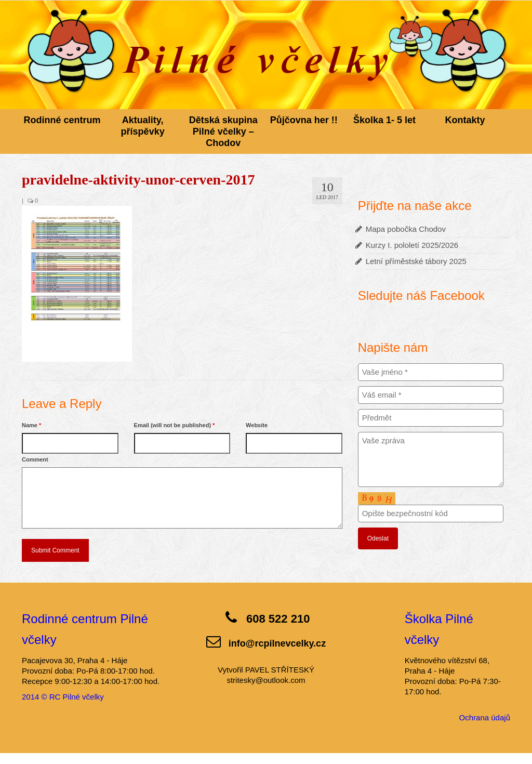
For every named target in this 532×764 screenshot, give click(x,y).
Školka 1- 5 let (384, 120)
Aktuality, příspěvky (143, 126)
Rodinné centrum (62, 120)
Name (31, 425)
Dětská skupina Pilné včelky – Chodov (223, 131)
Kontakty (465, 120)
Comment (35, 459)
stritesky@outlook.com (266, 680)
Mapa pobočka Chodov (406, 229)
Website (257, 425)
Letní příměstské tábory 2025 (416, 261)
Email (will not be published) (175, 425)
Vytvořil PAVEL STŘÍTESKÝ (266, 670)
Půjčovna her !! (304, 120)
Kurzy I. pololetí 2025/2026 (412, 245)
